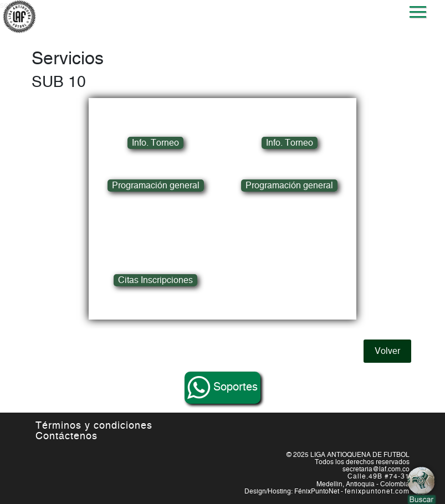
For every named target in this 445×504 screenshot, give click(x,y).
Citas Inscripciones (155, 280)
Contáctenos (67, 436)
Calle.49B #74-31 (378, 476)
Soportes (222, 388)
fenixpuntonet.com (377, 491)
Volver (387, 351)
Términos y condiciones (94, 426)
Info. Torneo (155, 143)
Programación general (156, 186)
